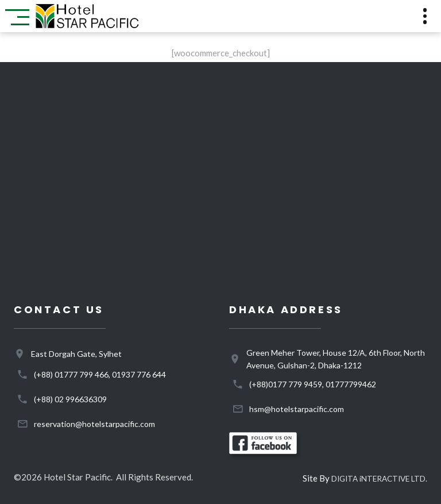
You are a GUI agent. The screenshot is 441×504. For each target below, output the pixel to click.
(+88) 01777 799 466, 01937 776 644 (100, 374)
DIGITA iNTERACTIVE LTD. (379, 479)
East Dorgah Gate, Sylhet (76, 354)
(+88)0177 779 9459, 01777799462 (313, 384)
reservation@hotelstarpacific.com (94, 424)
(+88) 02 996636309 (70, 399)
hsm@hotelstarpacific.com (297, 409)
